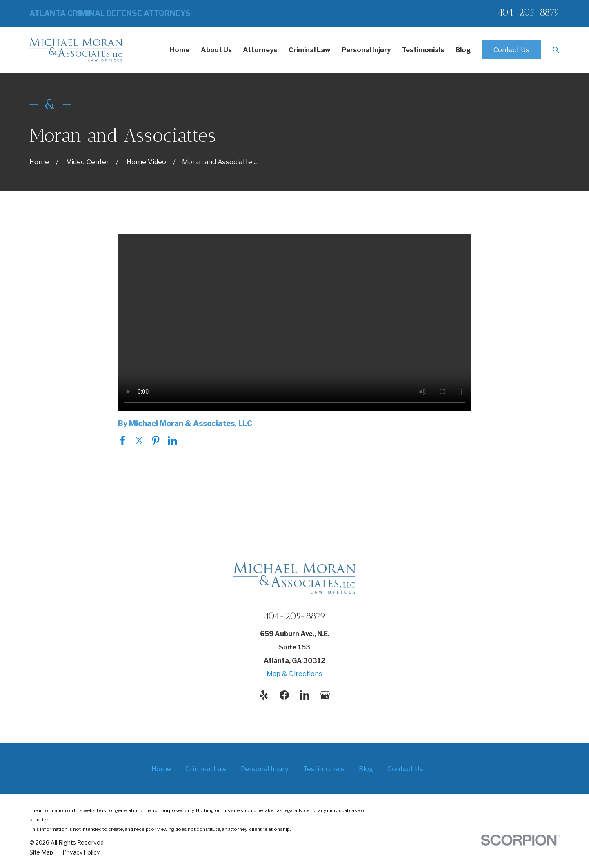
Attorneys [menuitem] (260, 50)
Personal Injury (265, 769)
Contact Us (511, 50)
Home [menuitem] (180, 50)
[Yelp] (264, 695)
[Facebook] (284, 695)
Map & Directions (294, 674)
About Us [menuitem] (216, 50)
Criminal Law (206, 769)
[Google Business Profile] (325, 695)
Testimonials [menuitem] (423, 50)
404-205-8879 (529, 12)
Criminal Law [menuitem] (309, 50)
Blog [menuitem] (463, 50)
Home (161, 769)
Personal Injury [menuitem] (366, 50)
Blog (366, 769)
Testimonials (324, 769)
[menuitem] (41, 853)
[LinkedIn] (305, 695)
